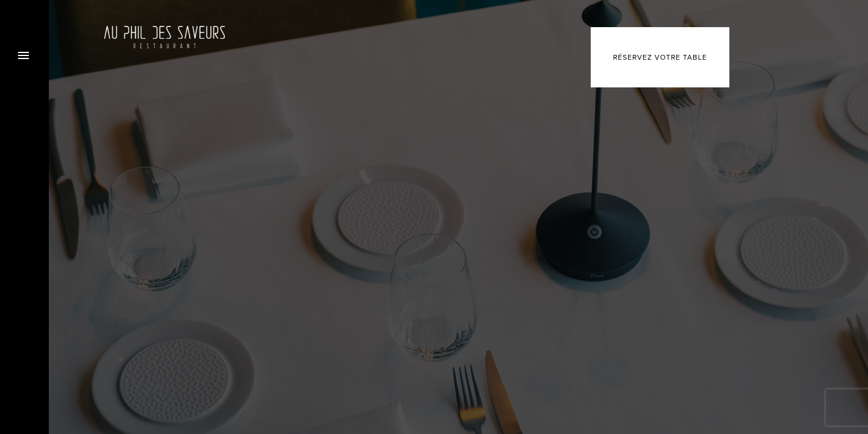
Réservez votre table (660, 57)
